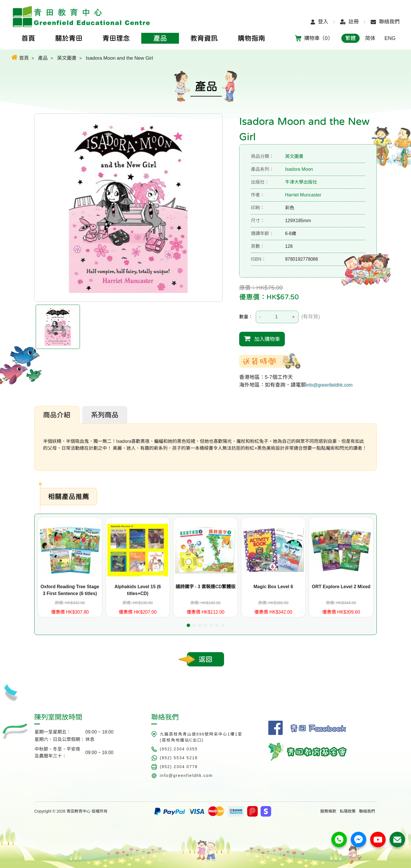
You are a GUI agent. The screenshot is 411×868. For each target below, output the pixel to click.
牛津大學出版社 (301, 182)
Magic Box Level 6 (273, 587)
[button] (188, 625)
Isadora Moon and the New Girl (119, 58)
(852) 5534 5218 (179, 758)
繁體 (350, 38)
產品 (43, 58)
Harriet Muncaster (303, 195)
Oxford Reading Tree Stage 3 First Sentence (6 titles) (70, 590)
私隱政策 (348, 811)
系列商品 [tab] (105, 415)
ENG (390, 38)
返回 (205, 659)
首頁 (20, 57)
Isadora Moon (299, 169)
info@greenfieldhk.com (329, 385)
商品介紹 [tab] (57, 415)
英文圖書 (67, 58)
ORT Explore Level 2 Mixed (341, 587)
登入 (319, 22)
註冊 (349, 22)
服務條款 (328, 811)
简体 (370, 38)
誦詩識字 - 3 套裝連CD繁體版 (206, 587)
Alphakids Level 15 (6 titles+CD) (138, 590)
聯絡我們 (385, 22)
